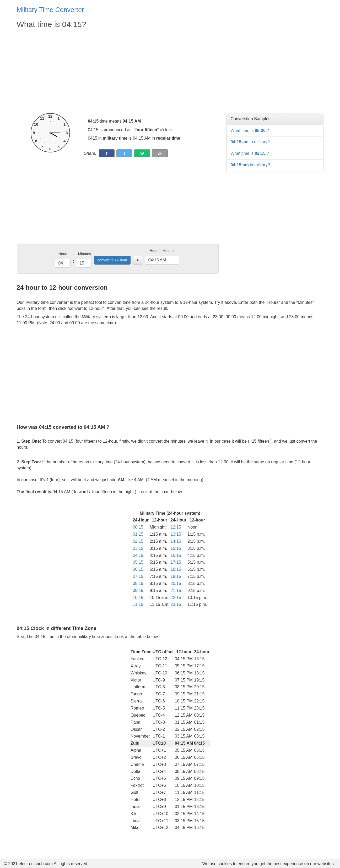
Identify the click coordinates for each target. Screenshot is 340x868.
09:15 (138, 590)
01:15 (138, 534)
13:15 (176, 534)
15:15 (176, 548)
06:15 (138, 569)
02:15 (138, 541)
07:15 (138, 576)
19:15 (176, 576)
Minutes (85, 254)
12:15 (176, 527)
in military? (250, 142)
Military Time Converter (50, 10)
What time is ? (250, 131)
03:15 (138, 548)
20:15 (176, 583)
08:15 (138, 583)
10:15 (138, 598)
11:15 (138, 604)
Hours (63, 254)
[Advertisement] (118, 71)
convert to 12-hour (112, 260)
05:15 (138, 562)
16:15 (176, 555)
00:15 (138, 527)
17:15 (176, 562)
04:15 (138, 555)
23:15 (176, 604)
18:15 (176, 569)
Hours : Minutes (163, 251)
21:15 (176, 590)
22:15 (176, 598)
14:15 (176, 541)
